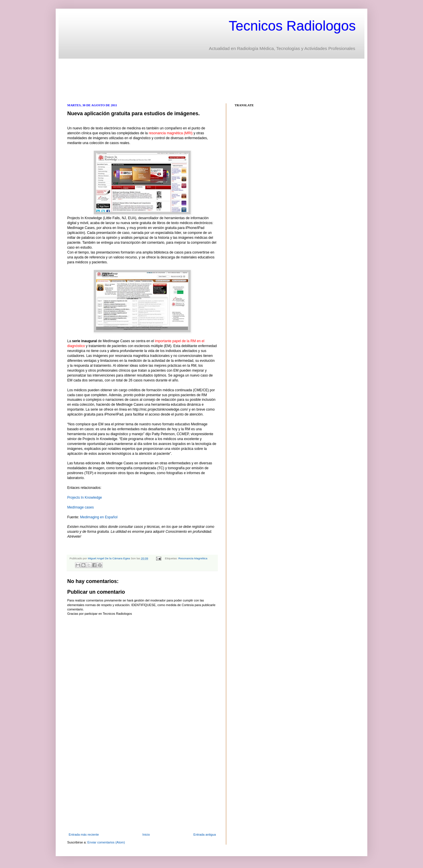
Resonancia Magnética (193, 558)
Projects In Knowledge (85, 498)
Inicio (146, 835)
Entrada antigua (205, 835)
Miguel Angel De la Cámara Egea (109, 558)
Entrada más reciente (84, 835)
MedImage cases (81, 507)
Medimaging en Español (99, 517)
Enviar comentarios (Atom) (106, 842)
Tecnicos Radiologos (292, 26)
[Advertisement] (172, 80)
